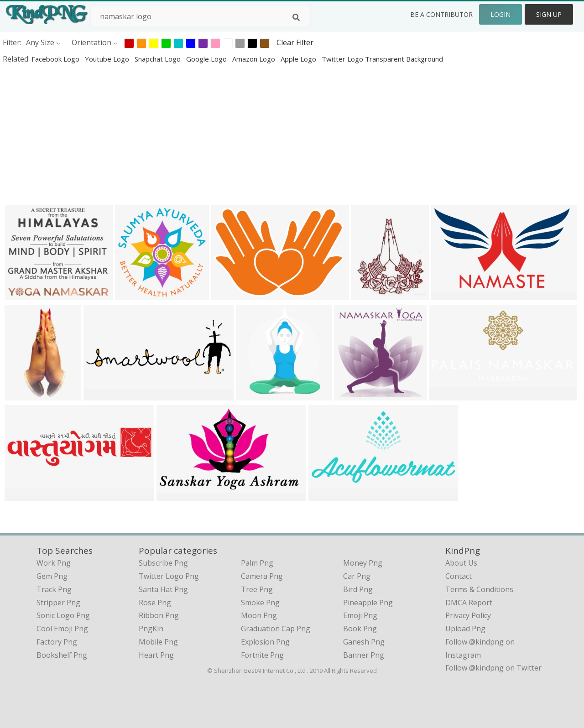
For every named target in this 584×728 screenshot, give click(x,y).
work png (54, 563)
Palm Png (257, 563)
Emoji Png (360, 615)
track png (54, 589)
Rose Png (155, 603)
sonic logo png (63, 615)
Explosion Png (265, 642)
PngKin (151, 629)
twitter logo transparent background (382, 59)
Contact (459, 576)
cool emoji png (62, 629)
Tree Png (257, 589)
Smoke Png (260, 603)
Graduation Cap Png (276, 629)
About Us (461, 563)
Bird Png (358, 589)
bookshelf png (62, 655)
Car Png (357, 576)
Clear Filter (295, 42)
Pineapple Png (368, 603)
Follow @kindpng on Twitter (493, 668)
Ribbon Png (159, 615)
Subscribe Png (163, 563)
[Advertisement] (274, 134)
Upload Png (465, 629)
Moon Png (259, 615)
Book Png (360, 629)
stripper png (58, 603)
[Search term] (201, 16)
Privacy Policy (468, 615)
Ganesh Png (364, 642)
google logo (207, 59)
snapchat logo (159, 59)
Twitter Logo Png (169, 576)
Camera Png (262, 576)
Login (501, 14)
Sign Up (549, 14)
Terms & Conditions (479, 589)
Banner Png (364, 655)
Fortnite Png (262, 655)
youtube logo (108, 59)
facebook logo (56, 59)
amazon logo (255, 59)
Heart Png (156, 655)
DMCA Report (469, 603)
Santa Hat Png (163, 589)
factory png (57, 642)
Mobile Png (158, 642)
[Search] (296, 17)
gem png (52, 576)
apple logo (299, 59)
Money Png (363, 563)
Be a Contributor (441, 14)
